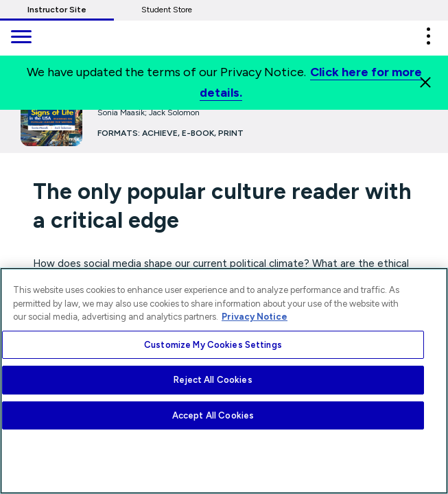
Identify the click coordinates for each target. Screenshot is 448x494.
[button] (428, 36)
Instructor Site (57, 10)
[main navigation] (21, 38)
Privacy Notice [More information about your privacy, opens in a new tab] (255, 317)
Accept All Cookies (213, 415)
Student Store (167, 10)
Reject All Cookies (213, 380)
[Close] (425, 82)
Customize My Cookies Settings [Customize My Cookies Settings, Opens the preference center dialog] (213, 345)
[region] (224, 381)
